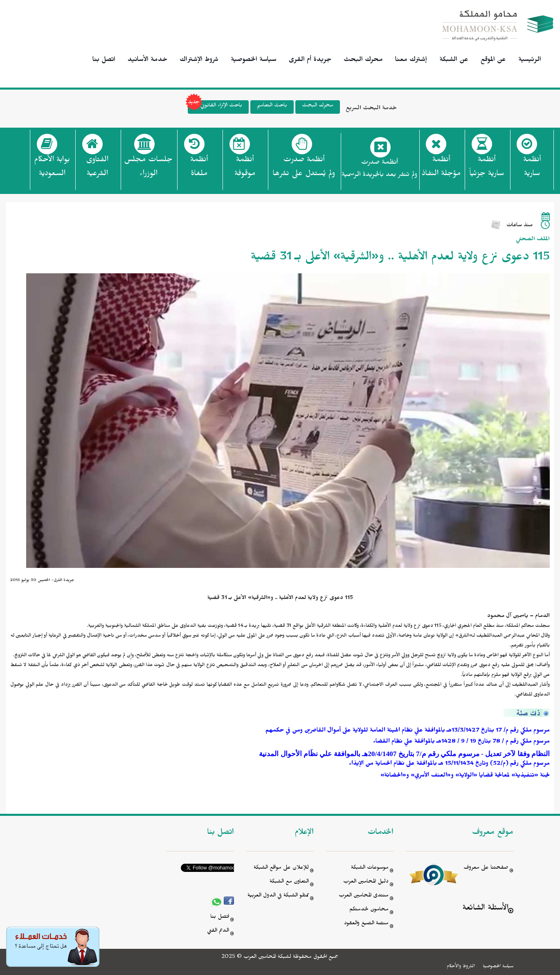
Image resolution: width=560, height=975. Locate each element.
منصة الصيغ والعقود (366, 924)
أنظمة (532, 169)
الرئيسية (530, 61)
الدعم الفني (218, 931)
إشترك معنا (411, 61)
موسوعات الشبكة (370, 868)
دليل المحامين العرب (366, 882)
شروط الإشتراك (199, 61)
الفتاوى (97, 169)
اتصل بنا (104, 61)
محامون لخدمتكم (369, 910)
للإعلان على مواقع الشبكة (281, 868)
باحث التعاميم (272, 106)
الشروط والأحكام (461, 967)
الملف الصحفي (533, 240)
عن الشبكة (454, 61)
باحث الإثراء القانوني (215, 107)
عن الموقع (493, 61)
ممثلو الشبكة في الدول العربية (278, 896)
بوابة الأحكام (52, 169)
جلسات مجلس (148, 169)
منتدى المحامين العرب (364, 896)
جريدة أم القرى (310, 61)
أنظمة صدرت (304, 169)
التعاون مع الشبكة (289, 882)
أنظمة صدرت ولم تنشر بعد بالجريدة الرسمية (379, 170)
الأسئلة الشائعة (485, 909)
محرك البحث (363, 61)
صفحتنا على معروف (486, 868)
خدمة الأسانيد (147, 61)
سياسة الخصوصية (254, 61)
